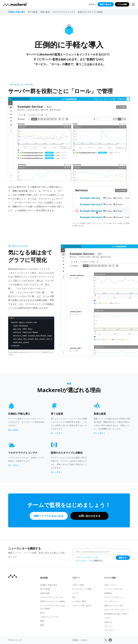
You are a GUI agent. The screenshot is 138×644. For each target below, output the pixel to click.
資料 (42, 625)
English (84, 640)
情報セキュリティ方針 (114, 606)
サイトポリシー (83, 561)
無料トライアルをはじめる (49, 516)
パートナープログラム (114, 589)
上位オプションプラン (50, 617)
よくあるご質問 (79, 601)
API (74, 597)
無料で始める (106, 4)
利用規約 (108, 593)
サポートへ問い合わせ (82, 606)
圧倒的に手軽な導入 (49, 585)
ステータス (109, 630)
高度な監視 (45, 12)
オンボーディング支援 (82, 589)
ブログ (107, 618)
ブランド (108, 626)
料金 (42, 613)
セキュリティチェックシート (117, 610)
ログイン (93, 4)
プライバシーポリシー (86, 557)
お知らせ (108, 622)
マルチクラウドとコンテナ (64, 12)
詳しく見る (57, 433)
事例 (42, 621)
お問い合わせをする (89, 516)
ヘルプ (75, 593)
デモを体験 (122, 4)
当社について (110, 585)
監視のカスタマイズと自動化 (90, 12)
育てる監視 (33, 12)
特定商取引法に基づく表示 (116, 614)
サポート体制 (78, 585)
